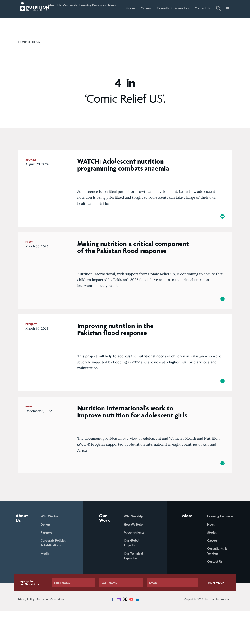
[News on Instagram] (119, 633)
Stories (141, 8)
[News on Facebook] (112, 633)
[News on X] (125, 633)
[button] (219, 17)
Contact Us (204, 16)
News (121, 8)
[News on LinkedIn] (137, 633)
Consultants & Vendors (177, 16)
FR (228, 8)
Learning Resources (93, 16)
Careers (157, 8)
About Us (54, 16)
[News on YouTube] (131, 633)
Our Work (71, 16)
